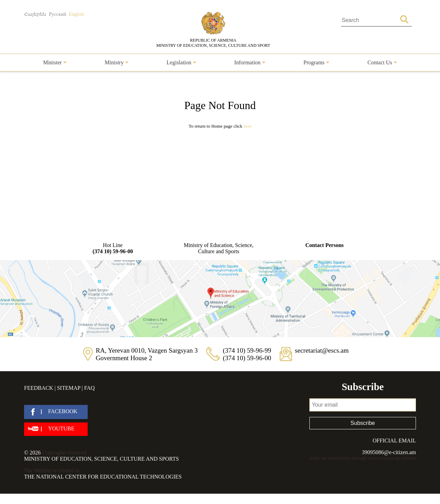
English (76, 14)
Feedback (38, 388)
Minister (55, 62)
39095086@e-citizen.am (389, 452)
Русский (57, 14)
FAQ (90, 388)
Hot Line (113, 248)
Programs (316, 62)
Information (250, 62)
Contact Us (382, 62)
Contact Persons (324, 245)
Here (247, 126)
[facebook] (56, 412)
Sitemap (69, 388)
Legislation (181, 62)
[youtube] (56, 429)
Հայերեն (35, 14)
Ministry (117, 62)
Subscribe (363, 423)
